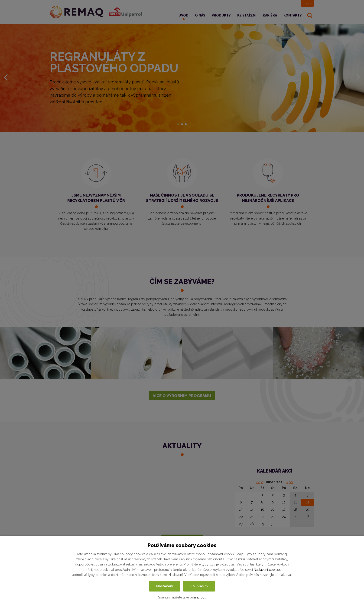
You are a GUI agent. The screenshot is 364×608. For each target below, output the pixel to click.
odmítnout (198, 597)
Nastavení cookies (267, 570)
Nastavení (165, 586)
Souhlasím (199, 586)
